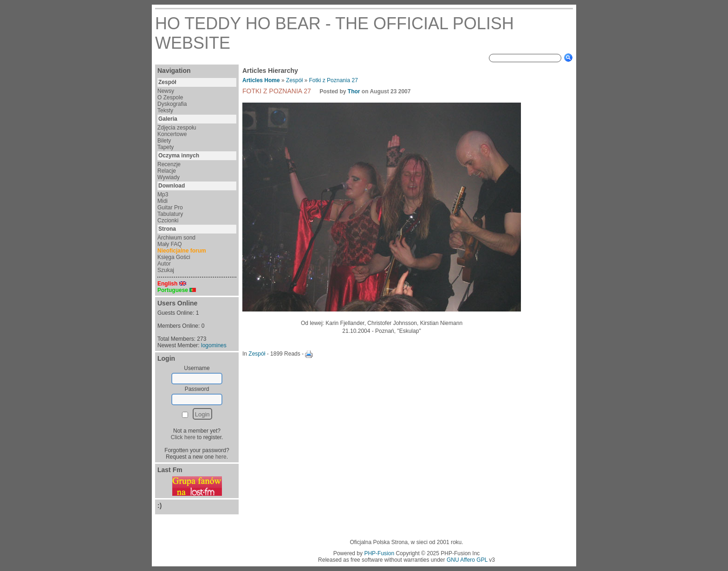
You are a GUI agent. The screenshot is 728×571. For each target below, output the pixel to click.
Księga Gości (174, 257)
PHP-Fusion (379, 553)
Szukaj (166, 270)
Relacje (167, 171)
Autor (164, 264)
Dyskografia (172, 104)
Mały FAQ (170, 244)
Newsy (166, 91)
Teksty (165, 110)
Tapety (166, 147)
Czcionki (168, 221)
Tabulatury (170, 214)
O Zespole (170, 97)
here (221, 457)
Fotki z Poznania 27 (333, 80)
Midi (162, 201)
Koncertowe (172, 134)
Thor (354, 91)
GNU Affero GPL (467, 560)
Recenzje (169, 164)
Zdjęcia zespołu (177, 128)
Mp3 (163, 195)
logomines (214, 345)
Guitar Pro (170, 208)
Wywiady (169, 177)
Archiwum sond (176, 238)
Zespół (294, 80)
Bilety (164, 141)
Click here (183, 437)
